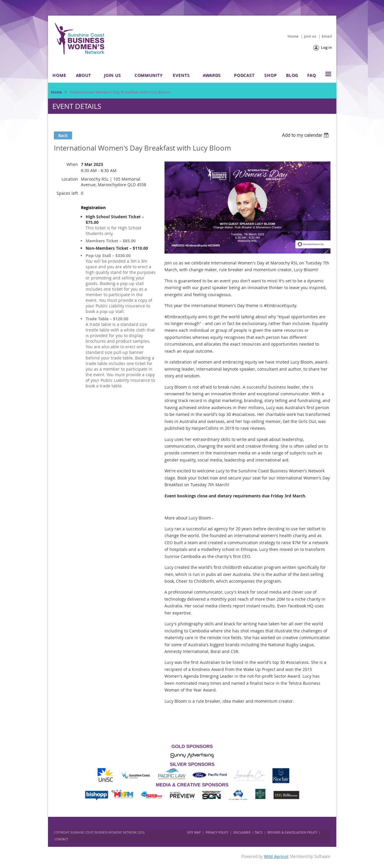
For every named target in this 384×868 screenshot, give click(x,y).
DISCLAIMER (242, 833)
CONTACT (61, 839)
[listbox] (306, 135)
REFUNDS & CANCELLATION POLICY (293, 833)
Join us (310, 36)
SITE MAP (194, 833)
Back (63, 135)
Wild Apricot (276, 856)
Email (327, 36)
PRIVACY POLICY (217, 833)
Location (70, 179)
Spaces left (67, 193)
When (72, 164)
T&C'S (259, 833)
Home (293, 36)
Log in (326, 47)
